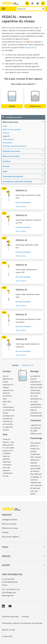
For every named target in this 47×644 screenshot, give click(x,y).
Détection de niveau (11, 151)
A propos (25, 616)
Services (6, 556)
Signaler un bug (8, 630)
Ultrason (6, 133)
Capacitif (6, 136)
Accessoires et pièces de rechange (17, 181)
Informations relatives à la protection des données (22, 623)
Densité (6, 166)
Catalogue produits (10, 520)
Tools (5, 547)
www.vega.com (8, 595)
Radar (5, 126)
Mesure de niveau (10, 122)
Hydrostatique (8, 139)
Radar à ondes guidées (12, 129)
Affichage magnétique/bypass (15, 146)
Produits (7, 515)
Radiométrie (8, 143)
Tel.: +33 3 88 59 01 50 (11, 589)
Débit (5, 171)
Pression (5, 532)
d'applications (31, 47)
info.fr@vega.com (9, 592)
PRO (4, 188)
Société (6, 565)
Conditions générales (10, 616)
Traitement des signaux (13, 176)
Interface (7, 161)
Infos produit (21, 206)
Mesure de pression (11, 156)
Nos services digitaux (10, 537)
